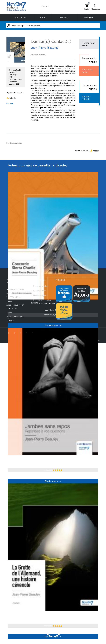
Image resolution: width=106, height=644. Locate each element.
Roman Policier (39, 55)
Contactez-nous (40, 291)
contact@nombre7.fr (15, 316)
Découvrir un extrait (89, 44)
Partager (10, 103)
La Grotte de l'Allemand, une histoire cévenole (53, 615)
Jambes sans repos (53, 459)
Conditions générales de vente (41, 301)
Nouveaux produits (41, 286)
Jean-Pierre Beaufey (45, 48)
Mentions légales (40, 295)
